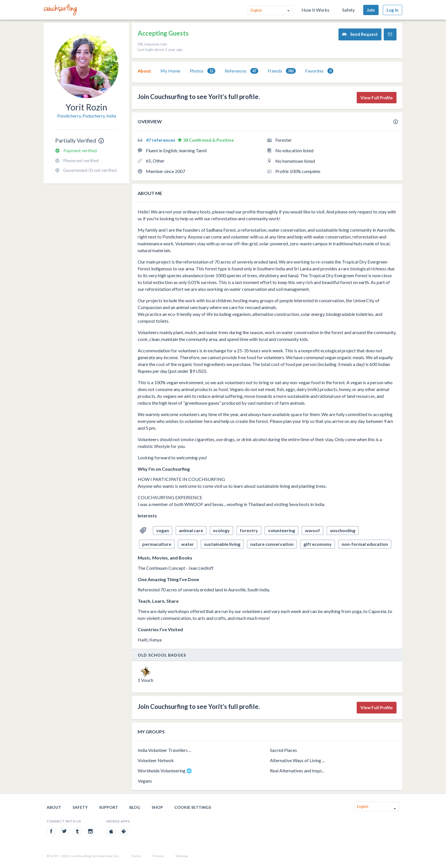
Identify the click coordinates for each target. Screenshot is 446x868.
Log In (393, 10)
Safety (348, 10)
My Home (170, 71)
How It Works (315, 10)
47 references (161, 140)
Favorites (319, 71)
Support (109, 807)
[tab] (144, 71)
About (144, 71)
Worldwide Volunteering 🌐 (165, 771)
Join (371, 10)
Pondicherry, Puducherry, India (87, 116)
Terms (136, 856)
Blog (135, 807)
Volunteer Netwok (156, 760)
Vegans (145, 781)
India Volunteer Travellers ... (164, 750)
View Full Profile (377, 98)
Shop (157, 807)
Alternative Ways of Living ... (297, 760)
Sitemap (182, 856)
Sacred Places (283, 750)
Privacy (158, 856)
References (241, 71)
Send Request (360, 34)
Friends (282, 71)
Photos (203, 71)
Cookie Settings (193, 807)
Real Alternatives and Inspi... (297, 771)
